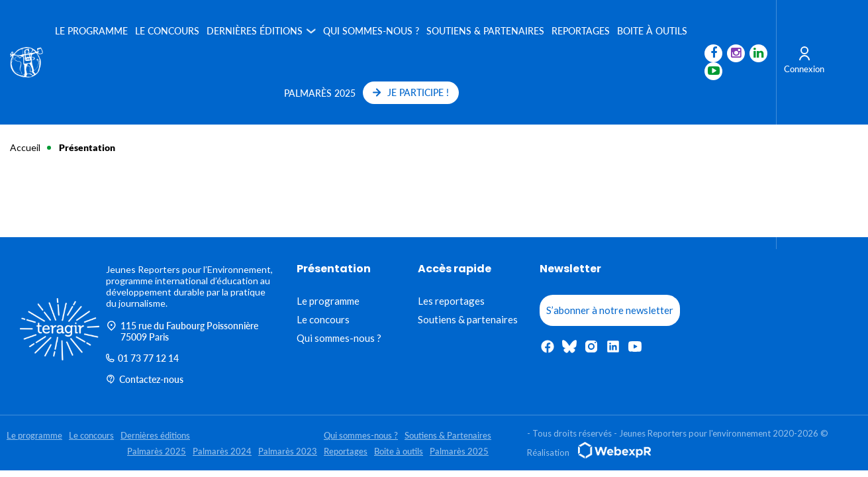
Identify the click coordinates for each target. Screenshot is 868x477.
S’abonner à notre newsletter (610, 310)
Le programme (92, 31)
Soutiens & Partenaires (486, 31)
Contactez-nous (145, 379)
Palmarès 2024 (222, 451)
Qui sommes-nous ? (372, 31)
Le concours (168, 31)
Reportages (581, 31)
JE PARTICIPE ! (411, 92)
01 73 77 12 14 (142, 358)
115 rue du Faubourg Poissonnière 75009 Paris (182, 331)
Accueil (25, 147)
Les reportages (451, 301)
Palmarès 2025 (320, 93)
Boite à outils (653, 31)
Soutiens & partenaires (468, 319)
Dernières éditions (255, 31)
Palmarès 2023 (288, 451)
